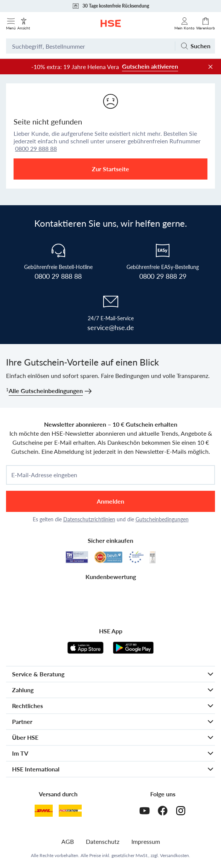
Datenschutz (103, 841)
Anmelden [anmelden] (110, 501)
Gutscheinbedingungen (162, 519)
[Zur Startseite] (111, 23)
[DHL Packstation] (70, 811)
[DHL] (44, 811)
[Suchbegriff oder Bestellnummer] (90, 46)
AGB (68, 841)
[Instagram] (181, 811)
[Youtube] (145, 811)
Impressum (146, 841)
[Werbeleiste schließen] (210, 67)
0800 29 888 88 (36, 148)
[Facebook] (163, 811)
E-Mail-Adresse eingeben (44, 475)
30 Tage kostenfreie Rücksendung (110, 6)
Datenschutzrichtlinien (89, 519)
